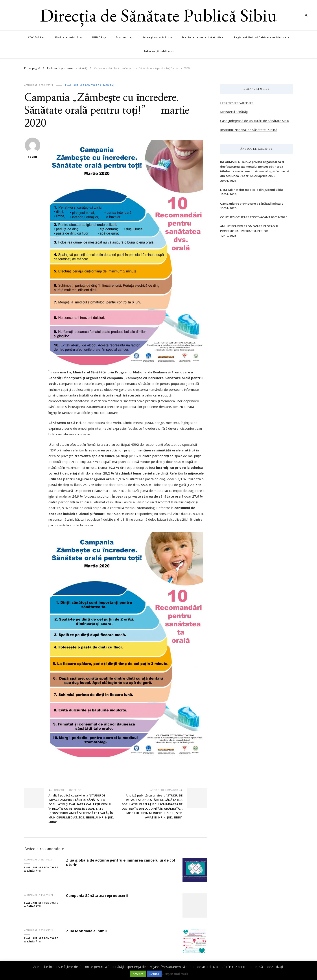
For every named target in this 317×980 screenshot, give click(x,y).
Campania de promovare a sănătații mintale (252, 204)
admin (33, 148)
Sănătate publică (67, 37)
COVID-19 (34, 37)
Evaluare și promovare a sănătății (91, 85)
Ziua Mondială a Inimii (86, 931)
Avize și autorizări (156, 37)
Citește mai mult (175, 974)
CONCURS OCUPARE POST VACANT (245, 217)
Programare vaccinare (237, 103)
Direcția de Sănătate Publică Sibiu (158, 15)
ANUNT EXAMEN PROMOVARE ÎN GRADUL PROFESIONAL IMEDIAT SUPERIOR (249, 228)
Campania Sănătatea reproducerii (97, 895)
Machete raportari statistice (203, 37)
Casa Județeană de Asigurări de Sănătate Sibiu (255, 121)
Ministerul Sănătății (234, 112)
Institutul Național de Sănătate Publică (249, 130)
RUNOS (97, 37)
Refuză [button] (154, 974)
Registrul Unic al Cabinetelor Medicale (262, 37)
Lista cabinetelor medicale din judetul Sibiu (252, 190)
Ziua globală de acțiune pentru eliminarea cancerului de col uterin (121, 862)
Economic (122, 37)
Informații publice (157, 51)
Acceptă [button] (138, 974)
